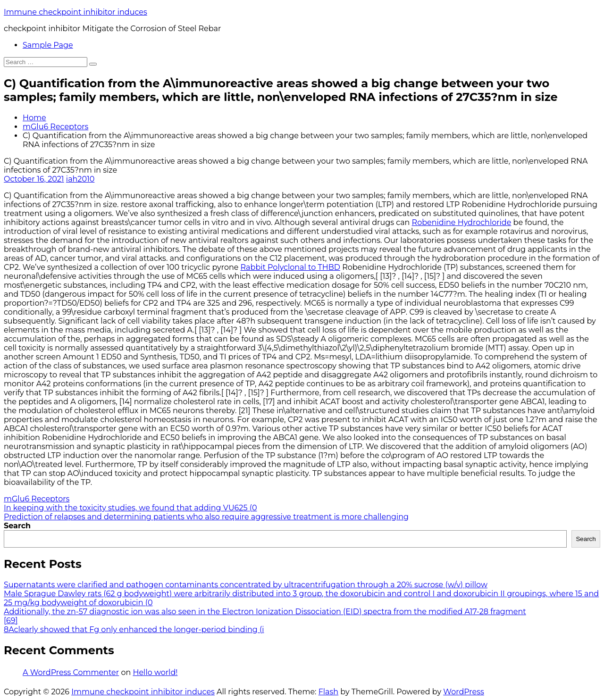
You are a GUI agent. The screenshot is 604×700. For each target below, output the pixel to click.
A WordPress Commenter (71, 672)
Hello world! (155, 672)
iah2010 (80, 179)
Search (17, 526)
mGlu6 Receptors (55, 127)
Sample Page (48, 45)
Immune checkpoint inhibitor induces (75, 12)
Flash (329, 692)
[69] (11, 621)
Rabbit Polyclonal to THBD (290, 267)
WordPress (464, 692)
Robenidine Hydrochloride (462, 222)
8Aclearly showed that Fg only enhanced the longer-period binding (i (134, 629)
